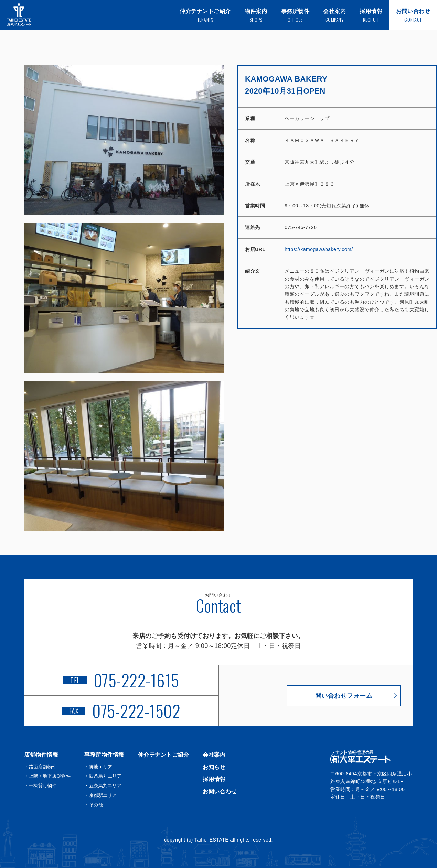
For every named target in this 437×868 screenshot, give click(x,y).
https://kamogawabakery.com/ (319, 249)
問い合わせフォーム (316, 696)
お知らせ (214, 767)
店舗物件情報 (41, 755)
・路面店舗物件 (40, 767)
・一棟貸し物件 (40, 786)
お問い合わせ (220, 791)
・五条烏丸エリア (103, 786)
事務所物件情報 (104, 755)
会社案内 (214, 755)
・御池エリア (98, 767)
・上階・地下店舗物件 (47, 776)
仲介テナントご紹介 (164, 755)
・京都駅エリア (101, 795)
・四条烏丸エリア (103, 776)
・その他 (94, 805)
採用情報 (214, 779)
